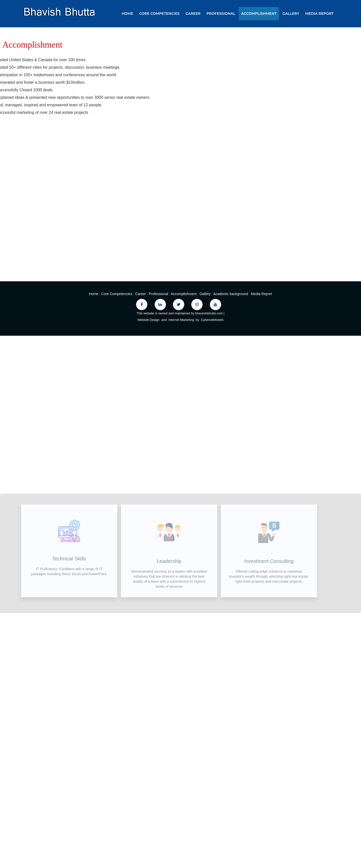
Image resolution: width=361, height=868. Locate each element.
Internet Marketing (181, 320)
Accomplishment (259, 14)
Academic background (231, 294)
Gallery (291, 14)
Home (128, 14)
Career (193, 14)
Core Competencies (159, 14)
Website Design (148, 320)
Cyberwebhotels (212, 320)
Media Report (319, 14)
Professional (221, 14)
